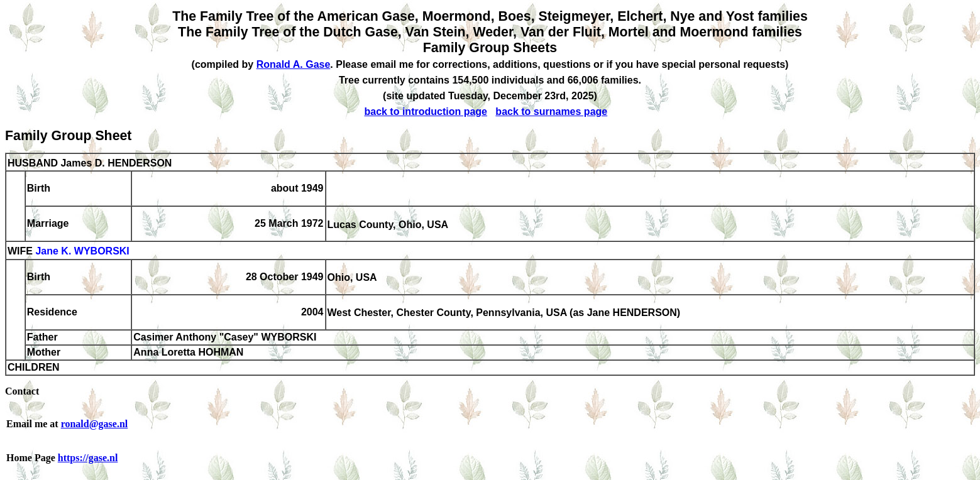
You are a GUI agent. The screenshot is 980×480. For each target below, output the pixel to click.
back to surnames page (551, 112)
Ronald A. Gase (294, 64)
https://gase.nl (88, 458)
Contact (22, 391)
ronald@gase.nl (95, 424)
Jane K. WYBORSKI (82, 252)
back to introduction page (426, 112)
